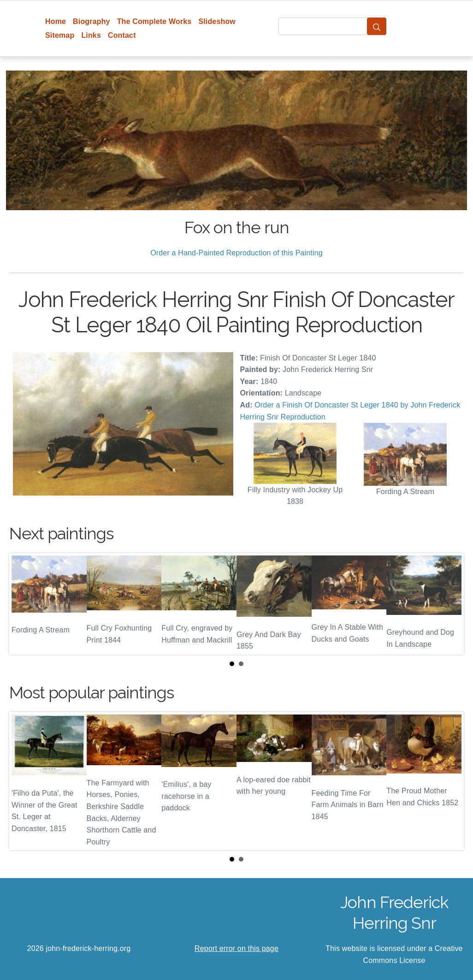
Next (449, 604)
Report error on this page (236, 948)
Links (91, 35)
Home (56, 21)
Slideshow (217, 21)
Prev (24, 604)
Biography (92, 21)
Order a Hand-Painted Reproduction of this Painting (236, 253)
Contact (122, 35)
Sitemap (60, 35)
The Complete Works (154, 21)
